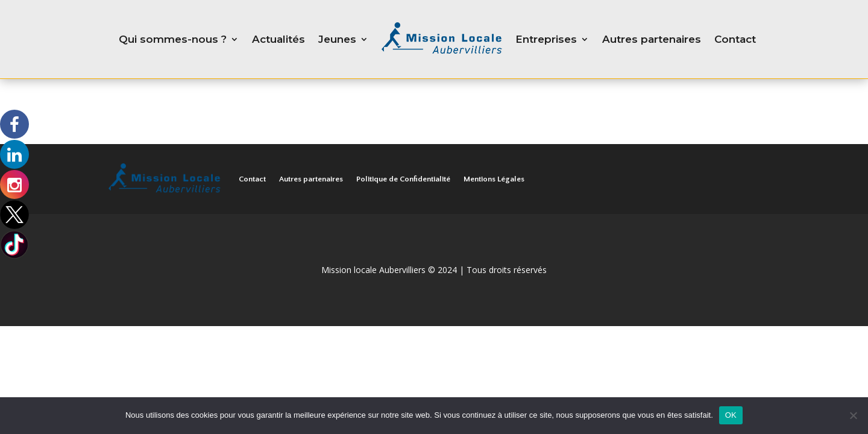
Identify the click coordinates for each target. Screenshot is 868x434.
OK (731, 415)
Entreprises (546, 39)
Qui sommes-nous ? (173, 39)
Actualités (278, 39)
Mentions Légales (494, 179)
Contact (735, 39)
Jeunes (337, 39)
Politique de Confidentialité (403, 179)
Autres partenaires (652, 39)
